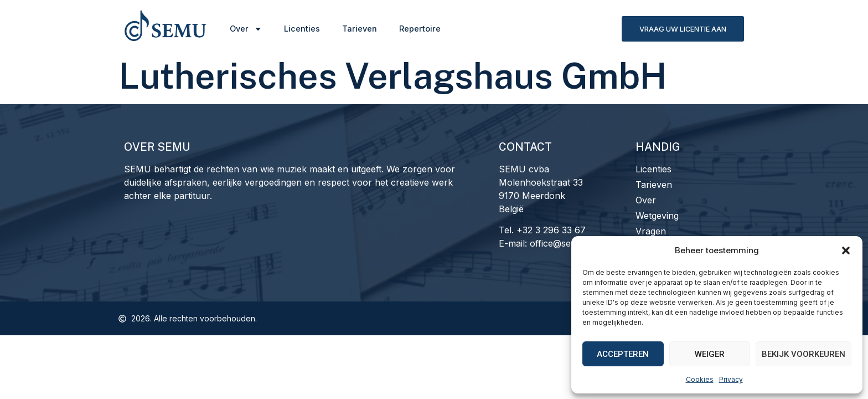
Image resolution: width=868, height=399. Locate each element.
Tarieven (360, 29)
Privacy (731, 379)
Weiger (710, 354)
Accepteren (623, 354)
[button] (846, 250)
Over (246, 29)
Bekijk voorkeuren (804, 354)
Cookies (700, 379)
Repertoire (420, 29)
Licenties (302, 29)
